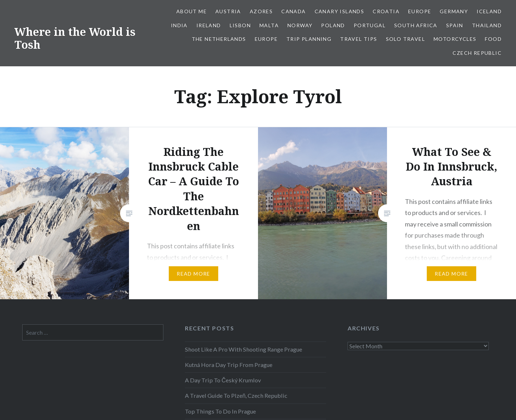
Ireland (209, 25)
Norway (300, 25)
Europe (420, 11)
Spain (455, 25)
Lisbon (240, 25)
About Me (192, 11)
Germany (454, 11)
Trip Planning (309, 39)
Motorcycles (455, 39)
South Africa (416, 25)
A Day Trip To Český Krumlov (223, 380)
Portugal (370, 25)
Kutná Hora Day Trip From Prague (229, 365)
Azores (261, 11)
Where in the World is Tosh (75, 38)
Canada (293, 11)
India (179, 25)
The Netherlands (219, 39)
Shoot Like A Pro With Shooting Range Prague (243, 349)
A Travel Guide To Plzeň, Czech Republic (236, 395)
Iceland (489, 11)
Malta (269, 25)
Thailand (487, 25)
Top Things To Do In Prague (220, 411)
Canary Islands (340, 11)
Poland (333, 25)
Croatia (386, 11)
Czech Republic (477, 53)
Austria (228, 11)
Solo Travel (405, 39)
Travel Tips (359, 39)
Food (493, 39)
